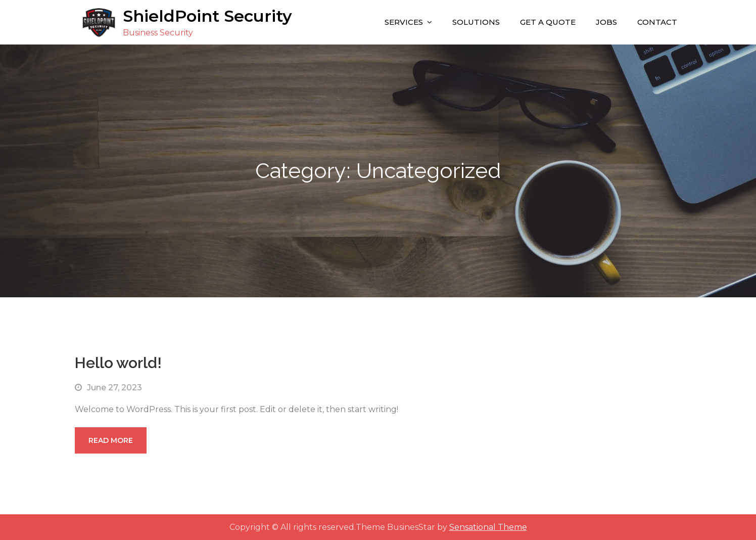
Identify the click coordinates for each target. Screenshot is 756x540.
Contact (657, 22)
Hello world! (118, 363)
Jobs (606, 22)
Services (404, 22)
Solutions (476, 22)
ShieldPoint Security (207, 16)
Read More (111, 440)
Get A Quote (548, 22)
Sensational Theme (488, 527)
